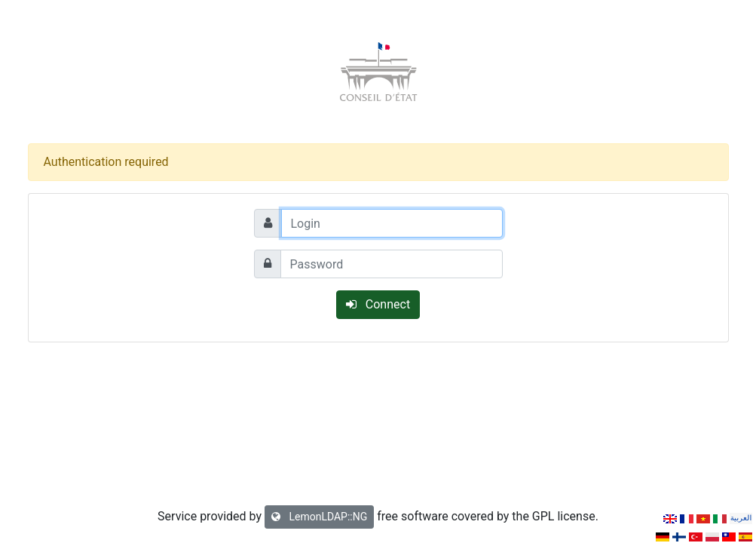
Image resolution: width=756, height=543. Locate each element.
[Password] (392, 264)
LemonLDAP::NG (319, 517)
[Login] (392, 223)
